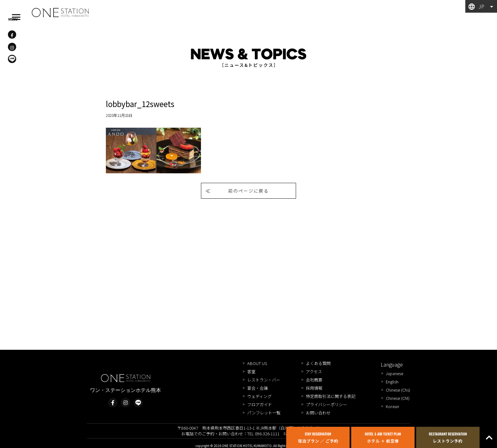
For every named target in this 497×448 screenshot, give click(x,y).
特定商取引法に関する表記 (331, 396)
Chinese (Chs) (398, 390)
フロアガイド (260, 404)
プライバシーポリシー (326, 404)
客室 (251, 371)
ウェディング (259, 396)
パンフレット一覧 (264, 413)
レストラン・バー (264, 380)
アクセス (314, 371)
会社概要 (314, 380)
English (392, 382)
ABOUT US (257, 363)
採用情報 (314, 388)
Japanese (394, 373)
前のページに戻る (248, 191)
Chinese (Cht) (398, 398)
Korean (392, 406)
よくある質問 (318, 363)
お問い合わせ (318, 413)
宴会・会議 (258, 388)
